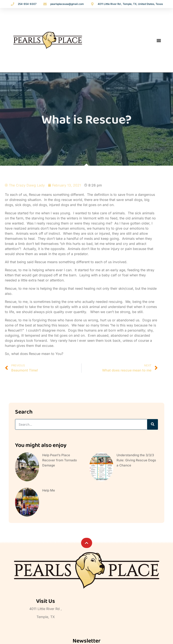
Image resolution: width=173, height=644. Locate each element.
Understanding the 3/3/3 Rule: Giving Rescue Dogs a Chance (136, 460)
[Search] (153, 424)
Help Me (49, 490)
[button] (159, 40)
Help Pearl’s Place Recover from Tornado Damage (60, 460)
